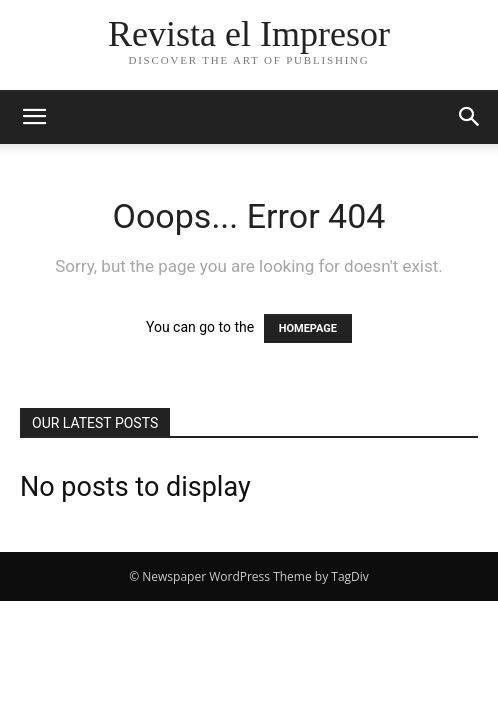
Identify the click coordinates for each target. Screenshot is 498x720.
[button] (34, 117)
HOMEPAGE (308, 328)
